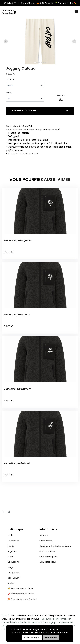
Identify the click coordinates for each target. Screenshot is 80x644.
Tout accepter (32, 638)
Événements (46, 534)
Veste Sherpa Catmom (17, 385)
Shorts (11, 550)
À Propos (44, 528)
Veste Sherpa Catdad (17, 458)
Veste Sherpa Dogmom (18, 240)
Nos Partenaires (47, 544)
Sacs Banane (14, 571)
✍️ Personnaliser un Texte (21, 581)
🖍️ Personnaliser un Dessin (21, 587)
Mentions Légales (48, 550)
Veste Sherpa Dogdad (17, 313)
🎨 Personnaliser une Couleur (22, 592)
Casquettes (14, 565)
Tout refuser (51, 638)
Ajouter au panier (40, 111)
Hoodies (12, 539)
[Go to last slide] (6, 41)
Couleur (10, 80)
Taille (9, 93)
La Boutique (15, 522)
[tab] (35, 63)
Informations (48, 522)
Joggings (12, 544)
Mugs (10, 560)
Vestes (11, 576)
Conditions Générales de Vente (55, 539)
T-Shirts (12, 528)
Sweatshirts (13, 534)
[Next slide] (74, 41)
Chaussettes (14, 555)
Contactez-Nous (48, 555)
